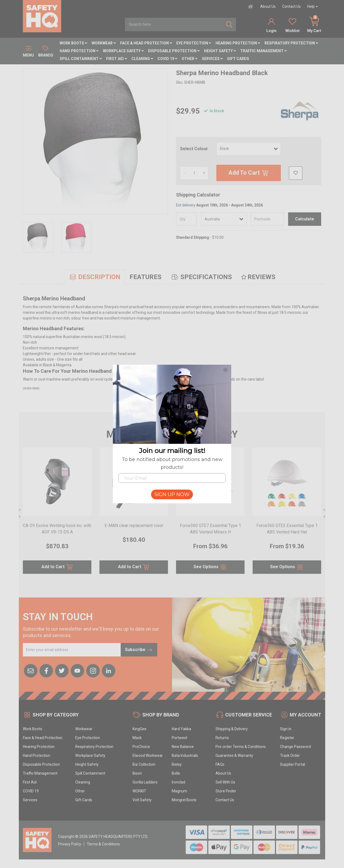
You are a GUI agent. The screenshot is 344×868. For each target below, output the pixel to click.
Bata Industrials (185, 755)
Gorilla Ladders (145, 782)
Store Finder (226, 791)
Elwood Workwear (148, 755)
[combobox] (174, 24)
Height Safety (220, 51)
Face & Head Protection (146, 43)
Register (287, 738)
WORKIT (139, 791)
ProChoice (141, 747)
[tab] (94, 277)
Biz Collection (144, 764)
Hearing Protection (238, 43)
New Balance (183, 747)
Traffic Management (264, 51)
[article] (57, 514)
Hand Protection (79, 51)
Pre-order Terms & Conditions (241, 747)
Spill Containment (81, 59)
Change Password (295, 747)
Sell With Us (225, 782)
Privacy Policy (70, 844)
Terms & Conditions (103, 844)
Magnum (179, 791)
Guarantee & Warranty (234, 755)
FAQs (220, 764)
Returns (222, 738)
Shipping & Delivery (232, 729)
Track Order (290, 755)
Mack (137, 738)
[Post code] (267, 219)
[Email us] (31, 670)
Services (212, 59)
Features (146, 277)
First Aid (117, 59)
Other (190, 59)
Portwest (180, 738)
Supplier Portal (293, 764)
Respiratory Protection (291, 43)
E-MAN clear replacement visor (134, 526)
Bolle (176, 773)
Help (311, 6)
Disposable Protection (174, 51)
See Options (210, 567)
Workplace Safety (123, 51)
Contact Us (291, 6)
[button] (296, 173)
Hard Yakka (181, 729)
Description (94, 277)
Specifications (201, 277)
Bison (137, 773)
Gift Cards (238, 59)
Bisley (177, 764)
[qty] (186, 219)
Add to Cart (57, 567)
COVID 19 (167, 59)
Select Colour (194, 149)
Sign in (286, 729)
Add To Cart (249, 173)
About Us (268, 6)
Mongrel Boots (184, 800)
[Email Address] (72, 650)
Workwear (104, 43)
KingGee (139, 729)
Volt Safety (142, 800)
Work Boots (74, 43)
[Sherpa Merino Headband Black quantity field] (194, 173)
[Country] (224, 219)
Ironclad (178, 782)
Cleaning (142, 59)
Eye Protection (194, 43)
